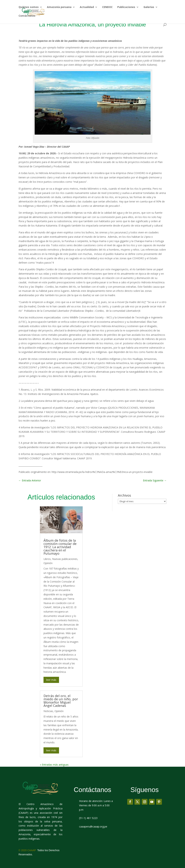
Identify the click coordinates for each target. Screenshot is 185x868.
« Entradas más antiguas (54, 765)
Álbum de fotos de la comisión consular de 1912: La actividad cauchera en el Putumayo (60, 547)
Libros (47, 559)
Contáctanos (27, 16)
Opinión (48, 563)
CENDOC (107, 8)
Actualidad (87, 8)
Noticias (48, 711)
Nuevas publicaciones (65, 559)
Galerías (149, 8)
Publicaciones (126, 8)
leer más (51, 680)
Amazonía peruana (59, 8)
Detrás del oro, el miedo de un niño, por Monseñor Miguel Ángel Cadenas (61, 701)
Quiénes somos (29, 8)
